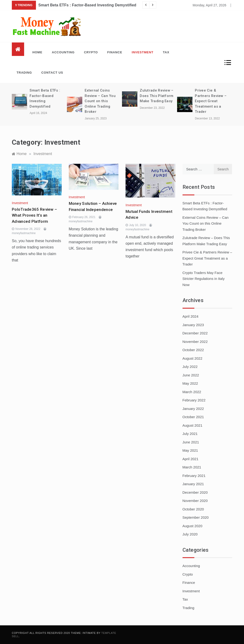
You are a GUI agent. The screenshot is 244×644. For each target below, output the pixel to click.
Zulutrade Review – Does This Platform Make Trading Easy (157, 96)
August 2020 (192, 526)
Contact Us (52, 73)
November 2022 (195, 342)
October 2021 (193, 417)
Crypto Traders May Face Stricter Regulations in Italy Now (204, 279)
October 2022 (193, 350)
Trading (24, 73)
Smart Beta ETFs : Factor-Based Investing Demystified (87, 5)
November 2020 (195, 501)
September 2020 (196, 517)
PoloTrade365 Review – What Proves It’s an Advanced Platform (34, 215)
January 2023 (193, 325)
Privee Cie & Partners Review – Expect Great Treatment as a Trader (211, 101)
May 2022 (190, 383)
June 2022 (191, 375)
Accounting (63, 52)
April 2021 (191, 459)
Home (37, 52)
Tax (166, 52)
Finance (115, 52)
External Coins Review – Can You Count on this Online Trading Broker (100, 101)
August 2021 (192, 425)
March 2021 (192, 467)
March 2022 (192, 392)
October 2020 (193, 509)
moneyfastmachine (24, 233)
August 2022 (192, 358)
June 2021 (191, 442)
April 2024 (191, 316)
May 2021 (190, 450)
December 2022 (195, 333)
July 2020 (190, 534)
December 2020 (195, 492)
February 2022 (194, 400)
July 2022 (190, 367)
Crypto (91, 52)
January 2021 (193, 484)
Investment (143, 52)
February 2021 (194, 476)
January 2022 (193, 409)
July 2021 (190, 434)
